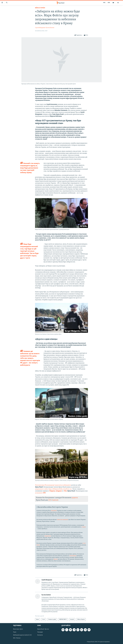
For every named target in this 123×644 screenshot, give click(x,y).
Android (55, 500)
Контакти (40, 635)
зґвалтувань (73, 556)
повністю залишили (62, 520)
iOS (50, 500)
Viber (65, 491)
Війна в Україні (40, 8)
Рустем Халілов (50, 28)
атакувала (54, 511)
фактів (56, 559)
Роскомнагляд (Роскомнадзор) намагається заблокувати (53, 485)
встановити (40, 493)
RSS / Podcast (17, 638)
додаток (75, 498)
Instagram (59, 491)
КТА (109, 3)
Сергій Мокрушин (40, 28)
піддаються (48, 536)
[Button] (78, 35)
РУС (104, 3)
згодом (84, 527)
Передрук (40, 632)
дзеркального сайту (41, 489)
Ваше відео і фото (18, 629)
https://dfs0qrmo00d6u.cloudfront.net (60, 489)
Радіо (15, 632)
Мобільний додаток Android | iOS (22, 635)
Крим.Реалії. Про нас (43, 629)
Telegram (52, 491)
